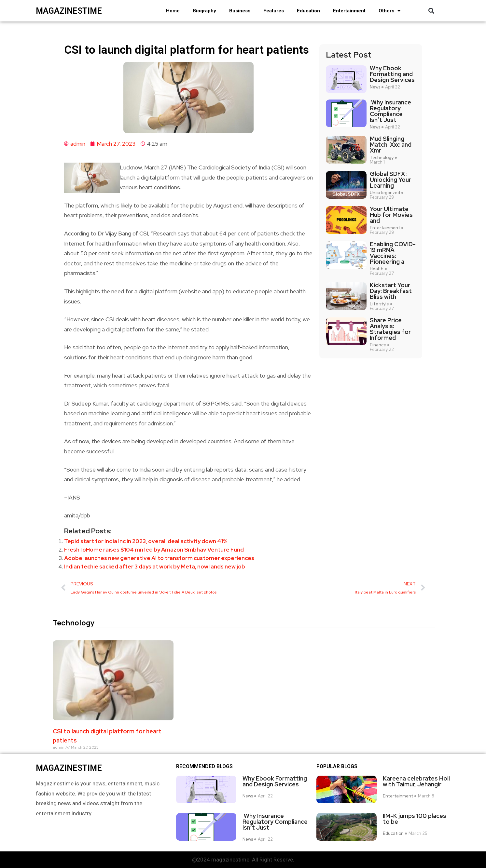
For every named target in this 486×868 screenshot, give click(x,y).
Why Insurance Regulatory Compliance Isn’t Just (390, 111)
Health (377, 269)
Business (240, 11)
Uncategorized (385, 193)
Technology (382, 158)
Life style (379, 304)
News (375, 87)
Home (173, 11)
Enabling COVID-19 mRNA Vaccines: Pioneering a (393, 253)
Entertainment (349, 11)
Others (389, 11)
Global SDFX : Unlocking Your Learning (390, 180)
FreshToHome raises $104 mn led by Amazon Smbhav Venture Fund (154, 550)
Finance (378, 345)
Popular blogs (337, 767)
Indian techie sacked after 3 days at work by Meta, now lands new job (155, 567)
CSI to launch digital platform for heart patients (107, 736)
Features (274, 11)
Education (308, 11)
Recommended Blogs (204, 767)
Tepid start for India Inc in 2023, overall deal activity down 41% (146, 541)
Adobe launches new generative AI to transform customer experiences (159, 558)
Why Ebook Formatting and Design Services (392, 74)
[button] (431, 11)
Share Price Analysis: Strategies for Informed (390, 329)
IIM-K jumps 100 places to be (415, 819)
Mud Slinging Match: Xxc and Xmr (391, 145)
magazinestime (69, 11)
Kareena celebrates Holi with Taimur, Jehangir (416, 781)
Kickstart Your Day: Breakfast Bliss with (391, 291)
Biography (204, 11)
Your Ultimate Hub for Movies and (391, 215)
